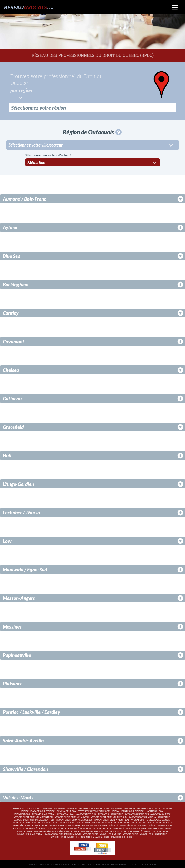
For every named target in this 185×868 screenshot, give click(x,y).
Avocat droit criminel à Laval (72, 817)
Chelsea (11, 369)
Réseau (29, 7)
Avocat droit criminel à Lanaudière (149, 817)
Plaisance (13, 683)
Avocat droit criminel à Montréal (34, 817)
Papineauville (17, 655)
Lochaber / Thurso (21, 512)
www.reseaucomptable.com (94, 811)
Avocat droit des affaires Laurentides (87, 831)
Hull (7, 455)
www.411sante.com (123, 811)
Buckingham (16, 284)
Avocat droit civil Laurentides (94, 822)
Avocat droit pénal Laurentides (152, 825)
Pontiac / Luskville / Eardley (31, 711)
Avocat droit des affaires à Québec (131, 831)
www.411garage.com (33, 811)
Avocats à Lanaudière (110, 814)
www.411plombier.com (128, 808)
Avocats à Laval (66, 814)
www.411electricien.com (156, 808)
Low (7, 541)
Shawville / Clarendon (25, 768)
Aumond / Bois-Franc (24, 198)
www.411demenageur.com (61, 811)
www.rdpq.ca (21, 808)
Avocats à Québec (160, 814)
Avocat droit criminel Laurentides (34, 819)
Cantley (11, 312)
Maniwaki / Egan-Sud (25, 569)
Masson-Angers (19, 597)
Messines (12, 626)
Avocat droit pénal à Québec (30, 828)
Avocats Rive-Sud (86, 814)
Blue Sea (12, 255)
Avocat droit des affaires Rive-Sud (152, 828)
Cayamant (13, 341)
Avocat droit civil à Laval (146, 819)
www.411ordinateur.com (99, 808)
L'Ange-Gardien (18, 483)
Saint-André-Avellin (23, 740)
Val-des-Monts (18, 797)
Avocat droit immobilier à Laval (63, 834)
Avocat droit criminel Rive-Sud (109, 817)
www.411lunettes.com (43, 808)
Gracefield (13, 427)
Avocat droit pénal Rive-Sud (76, 825)
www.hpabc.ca (22, 814)
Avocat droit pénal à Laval (42, 825)
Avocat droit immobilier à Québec (115, 837)
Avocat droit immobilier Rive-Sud (102, 834)
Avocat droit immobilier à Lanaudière (145, 834)
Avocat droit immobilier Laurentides (72, 837)
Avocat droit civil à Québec (130, 822)
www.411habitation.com (149, 811)
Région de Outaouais (92, 132)
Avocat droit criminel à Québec (74, 819)
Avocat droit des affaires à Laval (112, 828)
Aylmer (10, 227)
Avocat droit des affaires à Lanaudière (41, 831)
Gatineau (12, 398)
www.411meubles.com (70, 808)
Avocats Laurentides (137, 814)
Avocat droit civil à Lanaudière (56, 822)
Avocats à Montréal (43, 814)
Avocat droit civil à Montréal (112, 819)
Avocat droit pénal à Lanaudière (113, 825)
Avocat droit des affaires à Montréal (70, 828)
